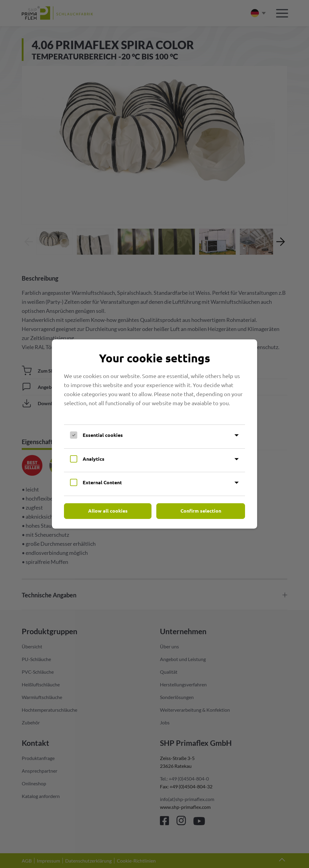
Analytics (94, 459)
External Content (102, 482)
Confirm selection (201, 511)
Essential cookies (103, 435)
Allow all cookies (108, 511)
